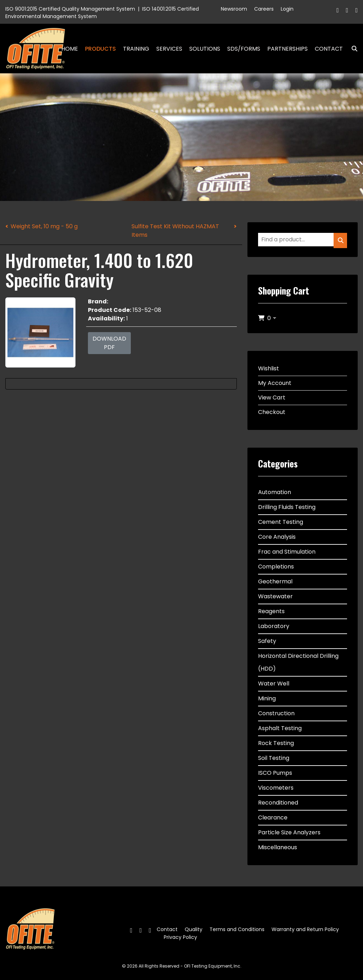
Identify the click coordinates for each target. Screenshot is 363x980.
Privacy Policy (180, 937)
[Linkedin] (356, 10)
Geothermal (275, 581)
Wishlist (269, 368)
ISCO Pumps (275, 773)
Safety (267, 641)
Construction (276, 713)
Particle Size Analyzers (289, 832)
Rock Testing (276, 743)
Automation (275, 492)
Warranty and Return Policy (305, 929)
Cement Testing (281, 522)
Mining (267, 698)
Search (352, 49)
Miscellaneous (278, 847)
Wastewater (275, 596)
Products (100, 49)
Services (169, 49)
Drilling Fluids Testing (287, 507)
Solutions (205, 49)
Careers (264, 9)
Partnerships (287, 49)
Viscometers (276, 788)
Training (136, 49)
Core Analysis (277, 537)
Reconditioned (278, 803)
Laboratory (274, 626)
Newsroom (234, 9)
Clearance (273, 817)
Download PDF (109, 343)
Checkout (272, 412)
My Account (275, 383)
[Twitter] (347, 10)
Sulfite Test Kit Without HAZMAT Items (175, 231)
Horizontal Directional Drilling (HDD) (298, 662)
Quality (194, 929)
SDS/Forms (244, 49)
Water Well (274, 684)
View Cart (272, 397)
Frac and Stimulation (287, 552)
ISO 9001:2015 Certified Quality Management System (70, 9)
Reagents (271, 611)
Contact (329, 49)
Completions (276, 567)
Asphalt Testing (280, 728)
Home (70, 49)
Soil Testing (274, 758)
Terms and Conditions (237, 929)
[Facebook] (338, 10)
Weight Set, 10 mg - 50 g (44, 226)
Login (287, 9)
